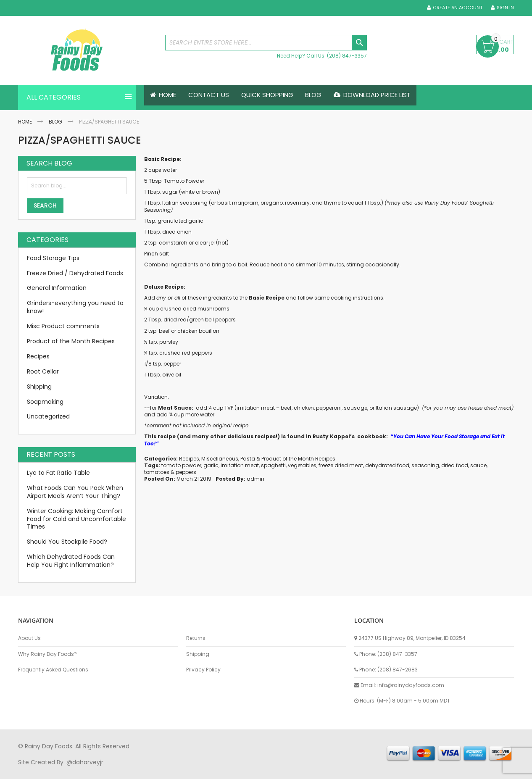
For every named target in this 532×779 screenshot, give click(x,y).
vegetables (302, 465)
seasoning (425, 465)
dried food (455, 465)
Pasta (248, 459)
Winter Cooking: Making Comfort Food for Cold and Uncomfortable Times (76, 519)
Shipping (39, 387)
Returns (196, 638)
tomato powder (181, 465)
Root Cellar (43, 371)
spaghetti (273, 465)
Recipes (189, 459)
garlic (211, 465)
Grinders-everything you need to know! (75, 307)
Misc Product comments (63, 326)
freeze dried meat (341, 465)
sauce (478, 465)
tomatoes (157, 472)
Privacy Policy (203, 670)
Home (25, 122)
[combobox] (266, 43)
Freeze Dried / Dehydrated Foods (75, 273)
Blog (55, 122)
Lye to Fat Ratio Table (58, 473)
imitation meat (240, 465)
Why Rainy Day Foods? (47, 654)
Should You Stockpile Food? (67, 542)
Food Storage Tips (53, 258)
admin (255, 479)
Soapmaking (45, 402)
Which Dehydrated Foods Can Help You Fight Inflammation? (71, 561)
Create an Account (458, 8)
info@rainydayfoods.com (411, 685)
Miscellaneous (220, 459)
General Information (57, 288)
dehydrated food (387, 465)
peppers (186, 472)
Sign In (505, 8)
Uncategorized (48, 417)
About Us (29, 638)
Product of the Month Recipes (298, 459)
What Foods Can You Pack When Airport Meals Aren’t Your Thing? (75, 492)
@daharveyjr (85, 762)
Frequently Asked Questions (53, 670)
